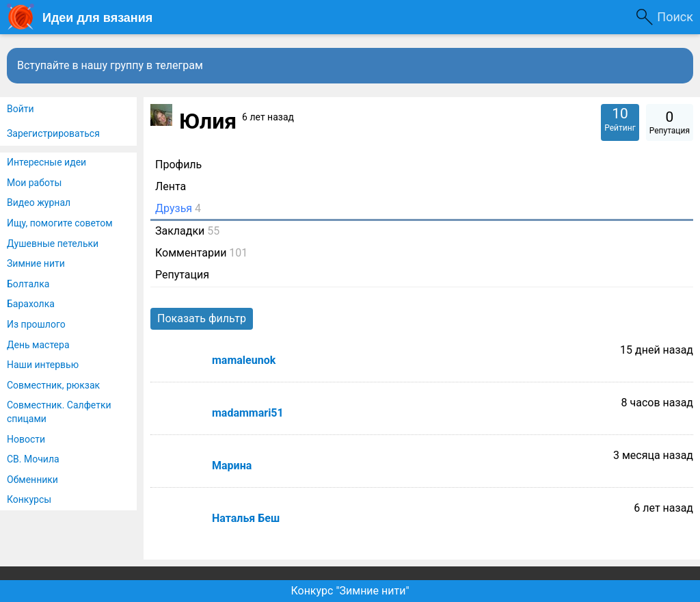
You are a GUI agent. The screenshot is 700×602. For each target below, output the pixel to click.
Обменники (32, 480)
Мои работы (34, 183)
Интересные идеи (46, 162)
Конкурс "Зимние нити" (350, 591)
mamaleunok (244, 360)
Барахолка (31, 304)
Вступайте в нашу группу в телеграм (110, 65)
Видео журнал (39, 202)
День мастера (38, 345)
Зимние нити (36, 263)
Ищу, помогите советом (60, 223)
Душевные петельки (53, 244)
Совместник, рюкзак (53, 385)
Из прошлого (36, 324)
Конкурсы (29, 499)
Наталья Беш (246, 518)
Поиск (675, 17)
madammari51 (248, 413)
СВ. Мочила (33, 459)
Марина (232, 466)
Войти (21, 109)
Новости (26, 439)
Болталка (28, 284)
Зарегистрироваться (53, 133)
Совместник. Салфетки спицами (59, 412)
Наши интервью (43, 365)
